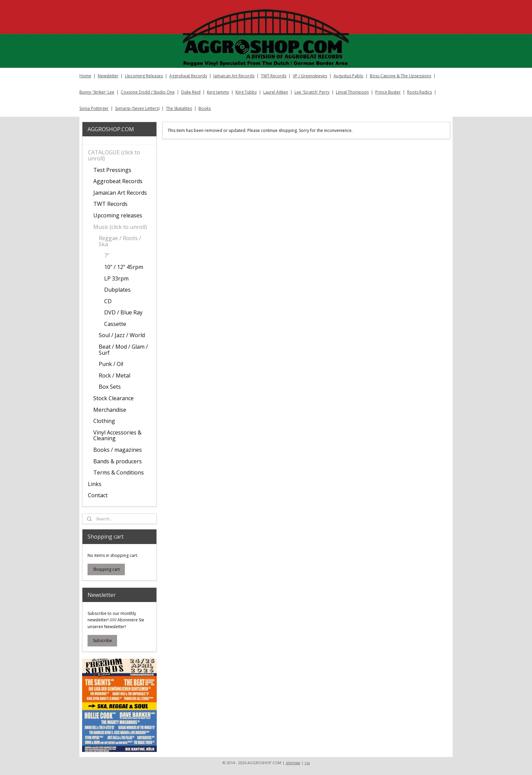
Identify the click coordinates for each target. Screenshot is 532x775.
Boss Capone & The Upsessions (401, 76)
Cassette (115, 324)
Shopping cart (106, 569)
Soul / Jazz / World (122, 335)
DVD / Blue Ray (123, 312)
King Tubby (246, 92)
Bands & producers (118, 461)
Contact (98, 495)
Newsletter (108, 76)
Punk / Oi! (111, 364)
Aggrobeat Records (188, 76)
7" (107, 255)
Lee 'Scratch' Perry (312, 92)
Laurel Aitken (276, 92)
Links (95, 484)
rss (307, 763)
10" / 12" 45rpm (124, 267)
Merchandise (110, 410)
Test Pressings (112, 170)
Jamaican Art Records (234, 76)
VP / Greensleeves (310, 76)
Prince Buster (388, 92)
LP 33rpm (116, 278)
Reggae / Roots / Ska (120, 241)
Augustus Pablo (348, 76)
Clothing (104, 421)
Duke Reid (191, 92)
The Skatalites (179, 108)
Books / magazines (118, 450)
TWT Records (274, 76)
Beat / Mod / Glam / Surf (123, 350)
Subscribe (102, 641)
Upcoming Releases (144, 76)
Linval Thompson (352, 92)
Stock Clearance (113, 398)
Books (205, 108)
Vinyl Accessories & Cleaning (117, 435)
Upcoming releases (118, 215)
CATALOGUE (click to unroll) (114, 155)
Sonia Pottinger (94, 108)
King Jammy (218, 92)
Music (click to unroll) (120, 227)
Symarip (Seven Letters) (137, 108)
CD (108, 301)
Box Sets (110, 387)
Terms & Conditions (119, 472)
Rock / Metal (115, 375)
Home (85, 76)
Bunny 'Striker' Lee (97, 92)
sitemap (293, 763)
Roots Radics (420, 92)
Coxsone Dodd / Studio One (148, 92)
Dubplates (117, 290)
